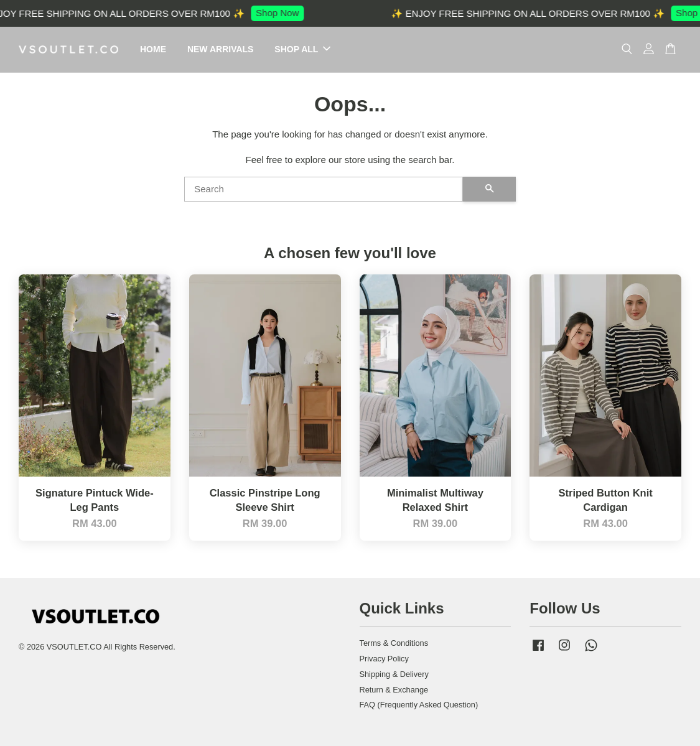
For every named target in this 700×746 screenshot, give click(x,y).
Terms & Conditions (394, 643)
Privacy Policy (384, 659)
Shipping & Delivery (394, 674)
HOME (153, 49)
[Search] (324, 189)
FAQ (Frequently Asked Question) (419, 705)
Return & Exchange (394, 690)
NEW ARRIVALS (221, 49)
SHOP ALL (302, 49)
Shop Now (282, 13)
